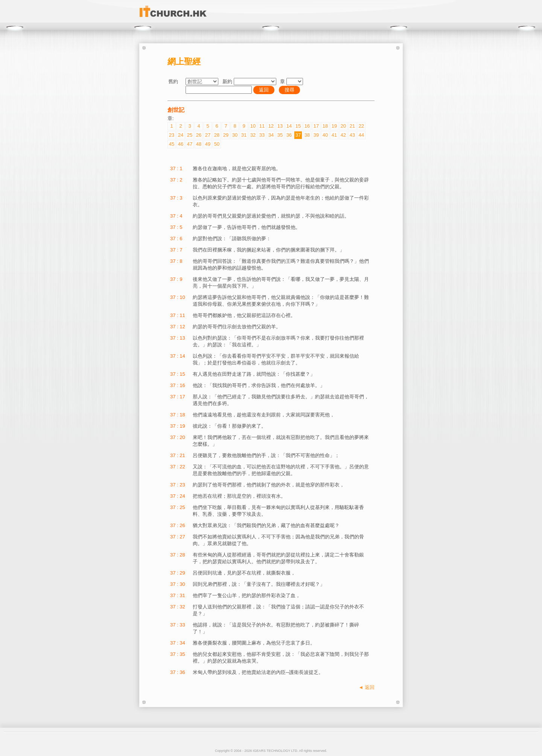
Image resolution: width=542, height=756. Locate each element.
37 (298, 135)
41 (334, 135)
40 (325, 135)
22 (361, 126)
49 (208, 144)
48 (199, 144)
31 (244, 135)
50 (217, 144)
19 (334, 126)
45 (172, 144)
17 (316, 126)
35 (280, 135)
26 (199, 135)
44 (361, 135)
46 (181, 144)
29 (226, 135)
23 (172, 135)
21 (352, 126)
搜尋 (289, 90)
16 (307, 126)
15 (298, 126)
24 (181, 135)
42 (343, 135)
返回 (264, 90)
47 (190, 144)
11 (262, 126)
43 (352, 135)
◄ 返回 (367, 687)
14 (289, 126)
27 (208, 135)
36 (289, 135)
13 (280, 126)
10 (253, 126)
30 (235, 135)
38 (307, 135)
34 (271, 135)
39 (316, 135)
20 (343, 126)
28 (217, 135)
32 (253, 135)
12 (271, 126)
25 (190, 135)
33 (262, 135)
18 (325, 126)
